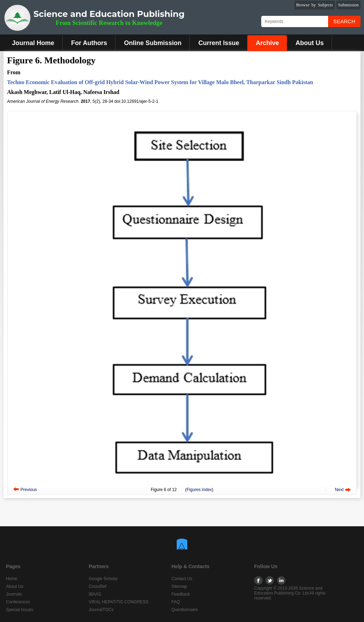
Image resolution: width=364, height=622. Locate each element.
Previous (29, 490)
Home (12, 579)
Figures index (199, 490)
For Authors (89, 43)
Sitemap (179, 586)
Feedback (181, 594)
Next (339, 490)
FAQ (176, 602)
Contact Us (182, 579)
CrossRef (98, 586)
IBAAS (95, 594)
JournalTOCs (101, 610)
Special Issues (20, 610)
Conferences (18, 602)
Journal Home (33, 43)
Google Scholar (103, 579)
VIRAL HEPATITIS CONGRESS (119, 602)
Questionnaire (185, 610)
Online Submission (153, 43)
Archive (267, 43)
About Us (309, 43)
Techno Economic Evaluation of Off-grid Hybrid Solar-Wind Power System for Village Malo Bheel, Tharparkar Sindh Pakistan (160, 82)
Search (344, 21)
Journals (14, 594)
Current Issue (219, 43)
